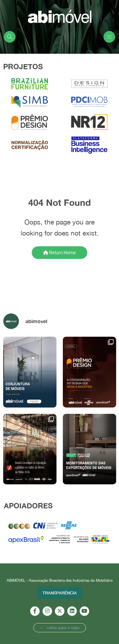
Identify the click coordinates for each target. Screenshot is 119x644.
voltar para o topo (60, 628)
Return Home (60, 253)
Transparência (60, 593)
